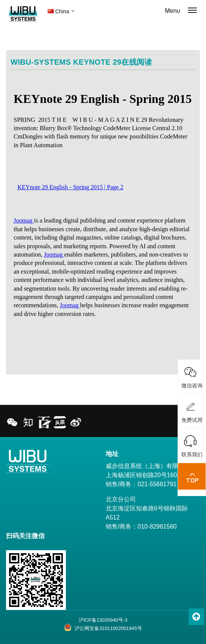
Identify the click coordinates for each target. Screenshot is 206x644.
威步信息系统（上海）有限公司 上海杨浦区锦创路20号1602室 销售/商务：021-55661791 (148, 475)
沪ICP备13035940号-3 (103, 620)
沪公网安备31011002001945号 (103, 627)
